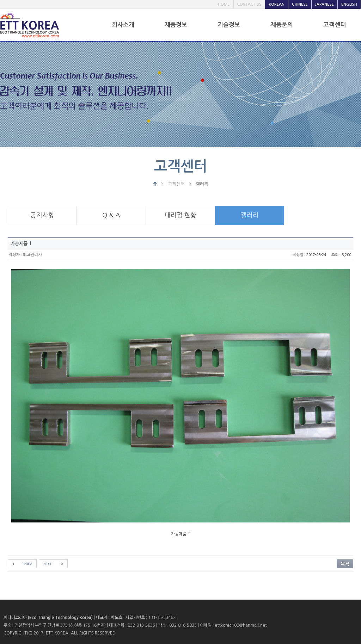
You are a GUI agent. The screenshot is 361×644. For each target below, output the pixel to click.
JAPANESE (325, 4)
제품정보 (176, 25)
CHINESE (300, 4)
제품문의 (282, 25)
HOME (224, 4)
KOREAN (277, 4)
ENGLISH (349, 4)
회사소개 (123, 25)
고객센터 (335, 25)
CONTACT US (249, 4)
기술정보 (229, 25)
